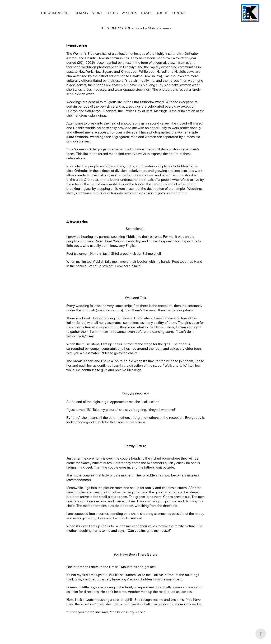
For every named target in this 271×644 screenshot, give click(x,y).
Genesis (81, 13)
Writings (129, 13)
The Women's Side (55, 13)
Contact (179, 13)
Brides (112, 13)
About (162, 13)
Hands (147, 13)
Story (97, 13)
